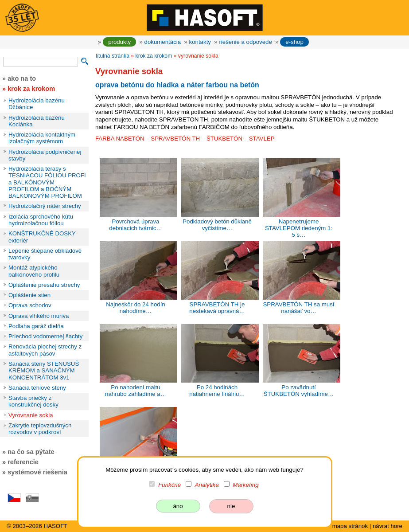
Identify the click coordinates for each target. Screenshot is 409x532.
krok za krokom (154, 56)
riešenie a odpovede (245, 42)
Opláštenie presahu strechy (44, 285)
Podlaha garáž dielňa (36, 326)
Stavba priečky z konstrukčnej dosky (33, 401)
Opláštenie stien (29, 295)
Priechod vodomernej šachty (45, 336)
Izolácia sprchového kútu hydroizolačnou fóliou (41, 220)
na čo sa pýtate (31, 452)
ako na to (22, 78)
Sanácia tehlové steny (37, 388)
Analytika (207, 485)
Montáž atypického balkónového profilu (34, 271)
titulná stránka (113, 56)
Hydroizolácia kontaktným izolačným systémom (42, 138)
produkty (119, 42)
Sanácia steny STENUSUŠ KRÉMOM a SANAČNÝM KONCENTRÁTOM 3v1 (44, 371)
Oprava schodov (30, 305)
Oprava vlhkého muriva (39, 316)
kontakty (200, 42)
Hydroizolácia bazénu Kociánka (37, 121)
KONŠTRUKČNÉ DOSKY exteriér (42, 237)
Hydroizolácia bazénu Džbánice (37, 104)
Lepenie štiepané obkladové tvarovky (45, 254)
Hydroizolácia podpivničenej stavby (45, 155)
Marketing (245, 485)
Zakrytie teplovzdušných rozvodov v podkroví (40, 429)
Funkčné (169, 485)
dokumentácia (163, 42)
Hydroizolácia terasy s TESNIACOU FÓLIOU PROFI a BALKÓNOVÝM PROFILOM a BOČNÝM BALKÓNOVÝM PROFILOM (47, 182)
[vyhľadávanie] (41, 62)
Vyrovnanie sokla (31, 415)
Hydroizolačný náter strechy (45, 206)
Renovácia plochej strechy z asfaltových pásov (45, 350)
